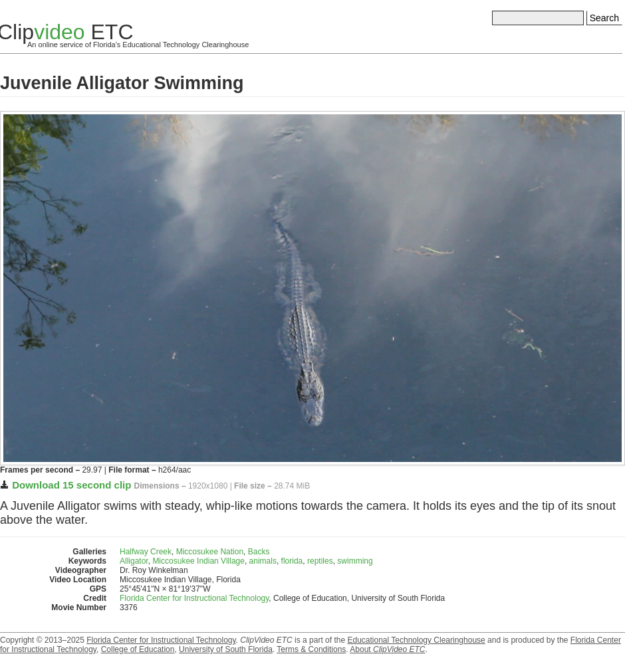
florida (292, 561)
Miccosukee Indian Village (198, 561)
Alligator (134, 561)
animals (263, 561)
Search (604, 18)
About (387, 649)
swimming (355, 561)
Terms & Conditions (311, 649)
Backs (259, 552)
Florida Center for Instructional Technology (194, 598)
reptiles (320, 561)
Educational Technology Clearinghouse (416, 640)
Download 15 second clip (71, 485)
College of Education (138, 649)
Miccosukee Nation (210, 552)
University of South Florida (226, 649)
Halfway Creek (146, 552)
